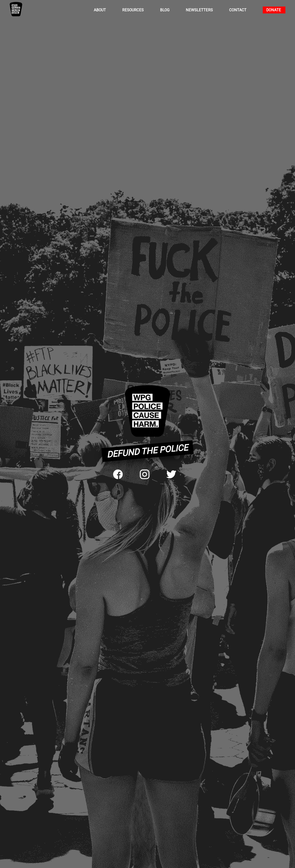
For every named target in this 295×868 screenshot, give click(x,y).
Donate (274, 10)
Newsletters (199, 10)
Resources (133, 10)
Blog (165, 10)
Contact (238, 10)
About (100, 10)
